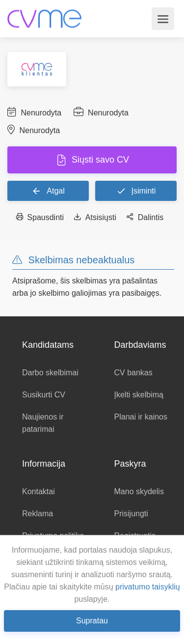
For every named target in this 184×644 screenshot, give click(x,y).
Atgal (48, 191)
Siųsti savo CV (99, 160)
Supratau (92, 621)
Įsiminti (136, 191)
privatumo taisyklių (148, 587)
